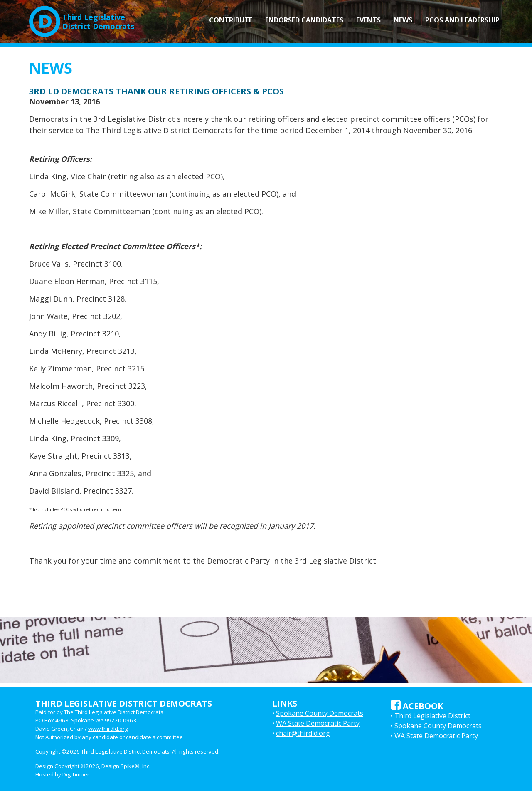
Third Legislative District (432, 716)
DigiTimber (76, 774)
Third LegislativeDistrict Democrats (82, 18)
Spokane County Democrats (320, 713)
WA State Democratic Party (318, 723)
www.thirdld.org (108, 729)
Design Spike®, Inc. (126, 766)
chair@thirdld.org (303, 733)
